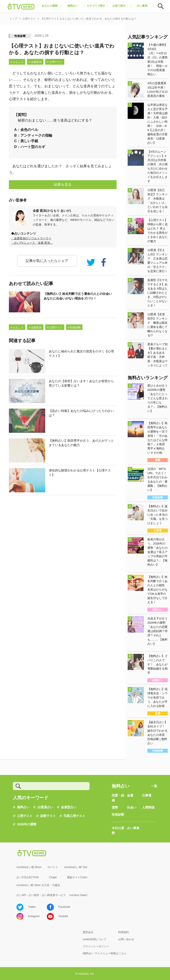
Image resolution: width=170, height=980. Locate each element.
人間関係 (148, 807)
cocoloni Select (78, 895)
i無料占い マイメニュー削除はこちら (105, 953)
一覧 (154, 786)
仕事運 (147, 795)
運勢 (115, 807)
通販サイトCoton (77, 877)
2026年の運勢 (27, 824)
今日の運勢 (118, 830)
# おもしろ (17, 62)
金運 (130, 795)
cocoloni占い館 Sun (76, 867)
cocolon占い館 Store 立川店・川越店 (38, 885)
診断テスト (48, 816)
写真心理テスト (74, 816)
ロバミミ (53, 867)
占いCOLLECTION (28, 877)
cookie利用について (95, 939)
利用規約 (123, 932)
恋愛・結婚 (118, 798)
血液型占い (69, 807)
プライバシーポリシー (96, 946)
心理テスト (25, 816)
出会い (132, 807)
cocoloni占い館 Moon (29, 867)
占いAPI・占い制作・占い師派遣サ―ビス (41, 895)
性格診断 (20, 36)
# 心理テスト (55, 62)
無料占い (23, 807)
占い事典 (133, 828)
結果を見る (63, 185)
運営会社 (88, 932)
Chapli (53, 877)
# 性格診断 (74, 327)
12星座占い (45, 807)
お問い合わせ (126, 939)
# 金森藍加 (35, 62)
